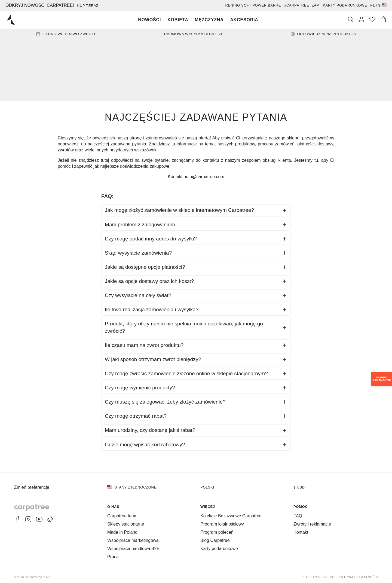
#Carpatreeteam (302, 5)
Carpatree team (122, 516)
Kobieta (178, 20)
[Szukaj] (351, 20)
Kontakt (301, 532)
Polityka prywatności (358, 577)
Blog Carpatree (215, 540)
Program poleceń (217, 532)
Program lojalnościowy (222, 524)
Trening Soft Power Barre (252, 5)
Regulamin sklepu (318, 577)
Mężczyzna (209, 20)
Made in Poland (122, 532)
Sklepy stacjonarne (126, 524)
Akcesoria (244, 20)
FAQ (298, 516)
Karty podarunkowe (345, 5)
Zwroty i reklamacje (312, 524)
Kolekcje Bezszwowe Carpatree (231, 516)
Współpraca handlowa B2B (133, 549)
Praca (113, 557)
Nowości (149, 20)
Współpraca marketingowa (133, 540)
